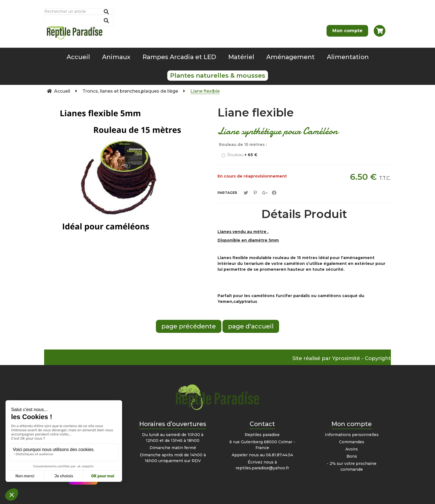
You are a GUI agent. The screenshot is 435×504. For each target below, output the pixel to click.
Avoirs (352, 449)
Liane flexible (256, 112)
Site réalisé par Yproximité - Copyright (342, 358)
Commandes (352, 442)
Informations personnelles (352, 435)
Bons (352, 456)
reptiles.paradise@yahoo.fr (262, 468)
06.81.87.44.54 (279, 455)
